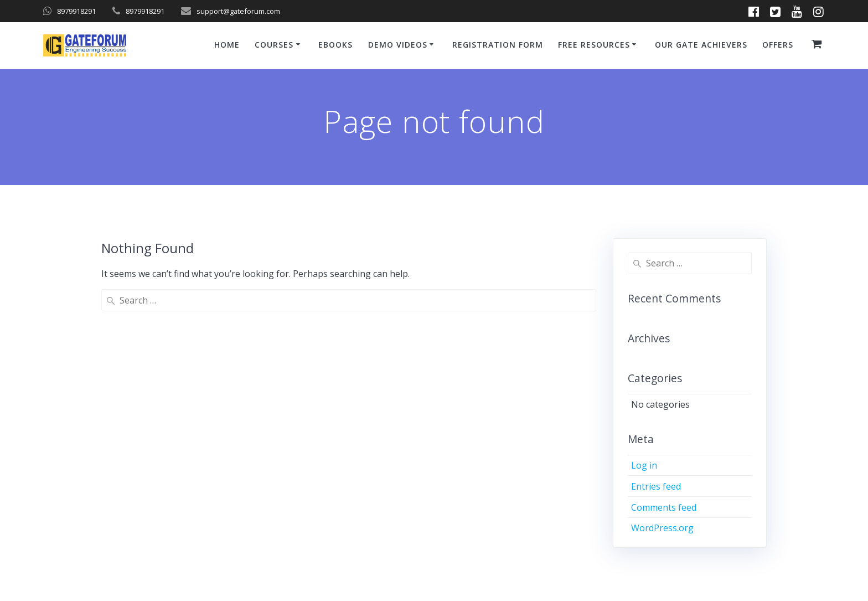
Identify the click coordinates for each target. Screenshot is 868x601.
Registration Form (498, 45)
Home (227, 45)
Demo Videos (398, 45)
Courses (274, 45)
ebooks (335, 45)
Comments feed (664, 507)
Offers (778, 45)
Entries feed (656, 486)
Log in (644, 465)
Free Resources (594, 45)
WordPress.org (662, 528)
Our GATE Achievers (701, 45)
